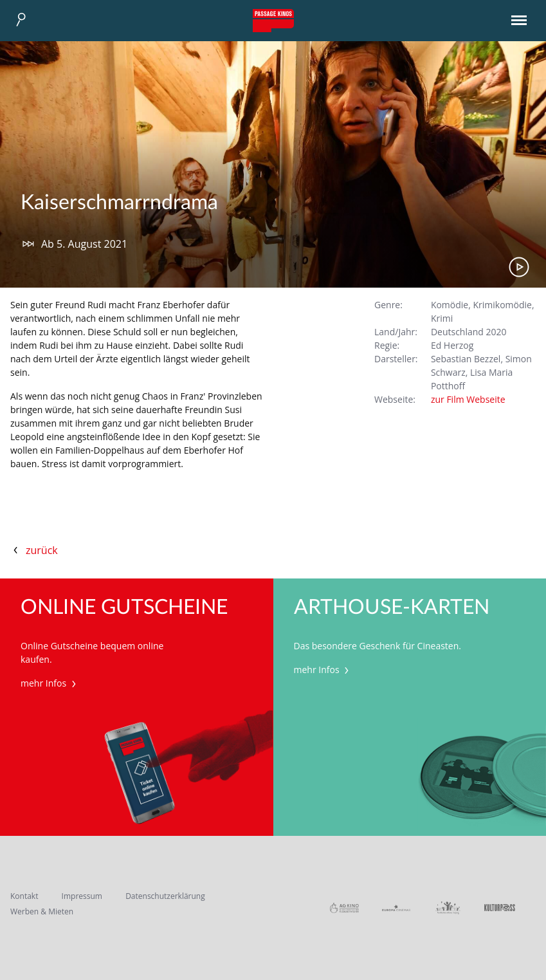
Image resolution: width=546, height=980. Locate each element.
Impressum (82, 896)
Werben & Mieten (42, 911)
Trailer (519, 267)
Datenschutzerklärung (165, 896)
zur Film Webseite (468, 399)
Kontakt (24, 896)
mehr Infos (50, 683)
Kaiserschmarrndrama (119, 203)
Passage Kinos (273, 21)
